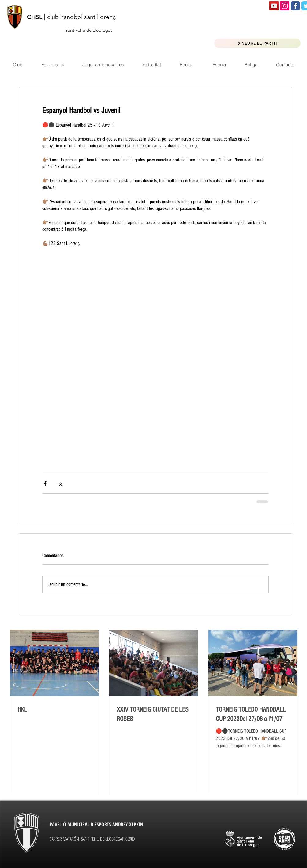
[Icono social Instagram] (285, 6)
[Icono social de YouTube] (274, 6)
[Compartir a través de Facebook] (45, 483)
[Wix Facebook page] (295, 6)
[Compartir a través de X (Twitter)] (60, 483)
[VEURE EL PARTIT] (257, 43)
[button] (152, 65)
